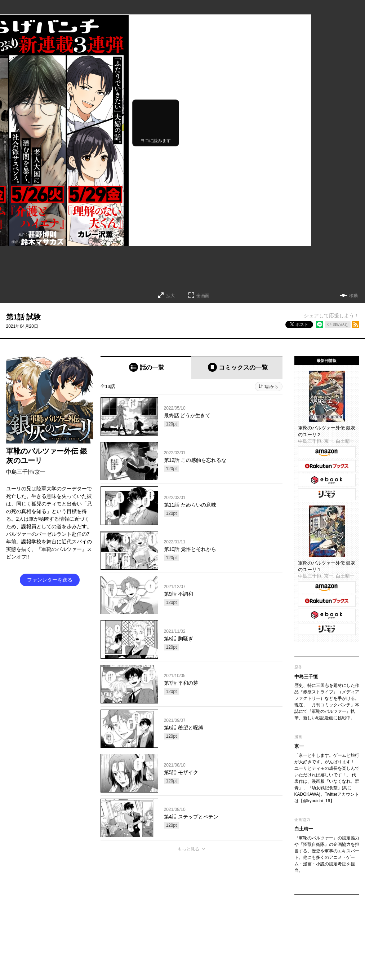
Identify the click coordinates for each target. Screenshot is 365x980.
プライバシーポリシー (275, 929)
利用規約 (240, 929)
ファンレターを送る (50, 580)
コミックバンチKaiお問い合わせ (204, 943)
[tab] (146, 368)
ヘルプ (219, 929)
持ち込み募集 (193, 929)
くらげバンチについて (104, 929)
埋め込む (341, 325)
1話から (271, 387)
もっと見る (188, 849)
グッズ (138, 929)
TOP (72, 929)
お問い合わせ (163, 929)
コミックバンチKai (148, 943)
